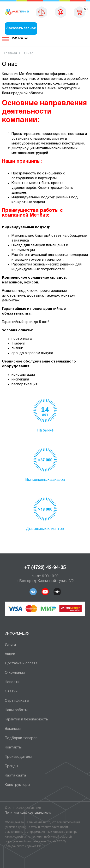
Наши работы (16, 710)
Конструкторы (17, 785)
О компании (15, 673)
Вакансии (13, 729)
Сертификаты (17, 701)
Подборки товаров (21, 738)
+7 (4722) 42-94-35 (45, 568)
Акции (10, 654)
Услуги (10, 645)
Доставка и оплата (21, 663)
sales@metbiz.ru (61, 12)
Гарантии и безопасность (26, 719)
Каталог (21, 38)
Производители (18, 757)
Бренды (11, 766)
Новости (12, 682)
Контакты (13, 747)
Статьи (11, 691)
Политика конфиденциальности (28, 813)
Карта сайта (15, 776)
